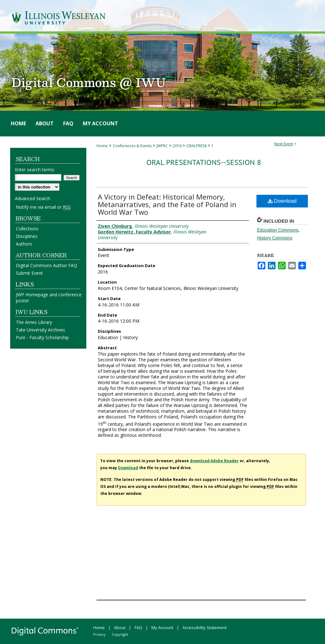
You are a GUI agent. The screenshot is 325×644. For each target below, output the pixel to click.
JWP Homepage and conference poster (49, 298)
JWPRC (163, 146)
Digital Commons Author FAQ (46, 265)
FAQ (138, 628)
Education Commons (278, 230)
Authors (24, 244)
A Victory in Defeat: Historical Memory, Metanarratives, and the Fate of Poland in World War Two (167, 204)
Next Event (284, 144)
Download (282, 201)
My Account (162, 628)
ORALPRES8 (197, 146)
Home (102, 146)
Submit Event (29, 273)
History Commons (275, 238)
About (120, 628)
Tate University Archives (40, 330)
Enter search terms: (35, 170)
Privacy (99, 634)
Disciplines (27, 236)
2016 (178, 146)
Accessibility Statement (205, 628)
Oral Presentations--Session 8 (204, 162)
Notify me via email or (43, 207)
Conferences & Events (133, 146)
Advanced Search (33, 198)
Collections (27, 229)
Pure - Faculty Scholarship (42, 337)
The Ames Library (34, 322)
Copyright (120, 634)
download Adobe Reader (214, 461)
